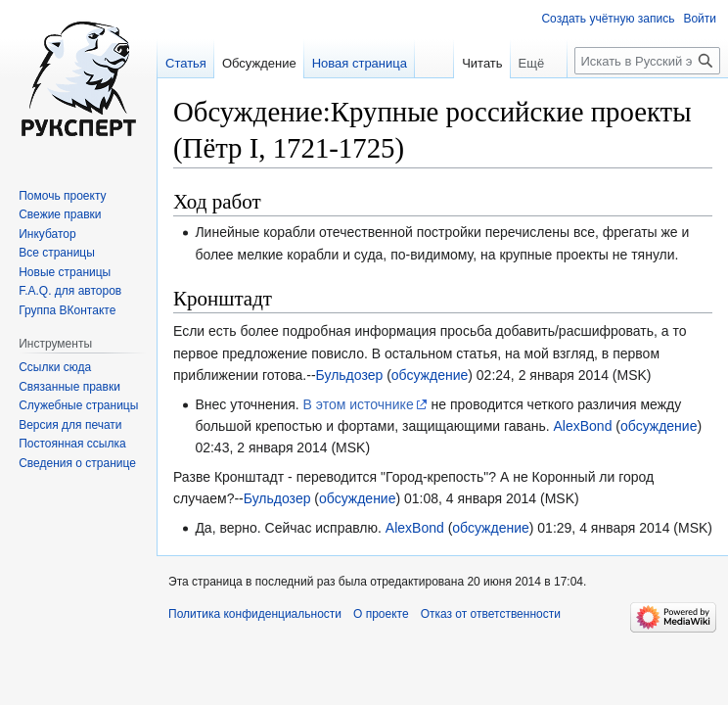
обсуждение (430, 375)
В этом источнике (359, 404)
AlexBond (582, 426)
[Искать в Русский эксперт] (647, 61)
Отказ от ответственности (491, 614)
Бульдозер (350, 375)
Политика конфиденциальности (255, 614)
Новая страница (360, 63)
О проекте (381, 614)
